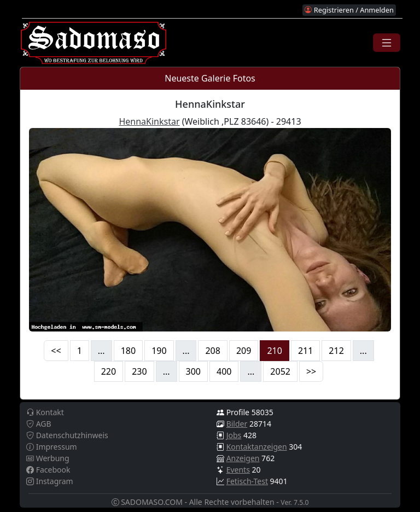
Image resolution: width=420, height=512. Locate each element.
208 (212, 351)
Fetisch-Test (247, 481)
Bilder (237, 424)
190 (159, 351)
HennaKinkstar (149, 121)
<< (56, 351)
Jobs (234, 435)
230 (139, 371)
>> (311, 371)
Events (238, 470)
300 (193, 371)
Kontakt (45, 412)
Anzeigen (243, 458)
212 (336, 351)
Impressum (52, 447)
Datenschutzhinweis (67, 435)
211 (305, 351)
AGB (39, 424)
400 (224, 371)
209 (244, 351)
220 (109, 371)
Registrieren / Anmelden (349, 10)
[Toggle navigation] (387, 43)
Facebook (48, 470)
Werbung (48, 458)
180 (128, 351)
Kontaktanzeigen (257, 447)
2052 (280, 371)
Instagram (50, 481)
